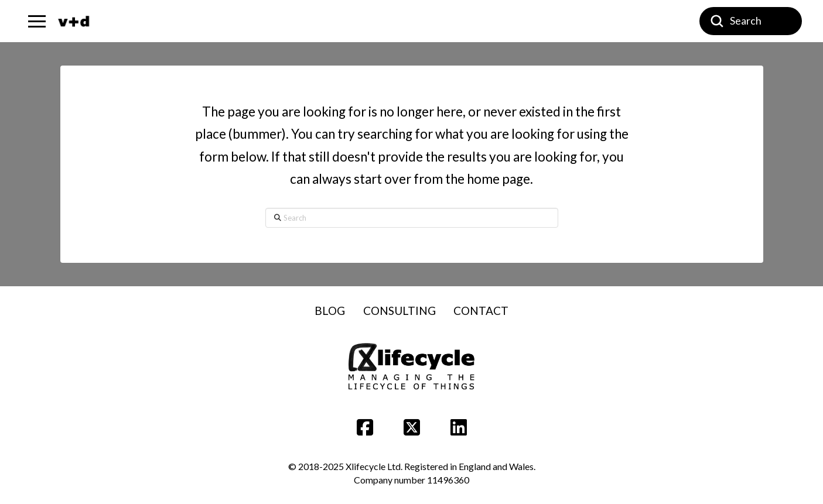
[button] (37, 21)
